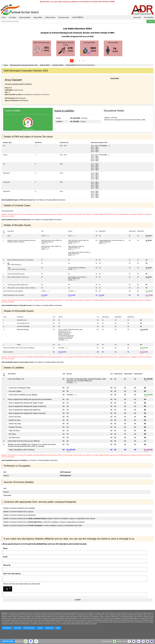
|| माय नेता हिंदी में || (78, 17)
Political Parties (50, 17)
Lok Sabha (12, 17)
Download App (107, 641)
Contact (40, 628)
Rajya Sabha (38, 17)
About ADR (137, 17)
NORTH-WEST (45, 65)
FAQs (58, 628)
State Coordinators (29, 628)
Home (4, 17)
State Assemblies (25, 17)
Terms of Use (49, 628)
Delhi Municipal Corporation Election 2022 (24, 65)
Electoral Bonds (64, 17)
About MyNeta (149, 17)
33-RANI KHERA (58, 65)
